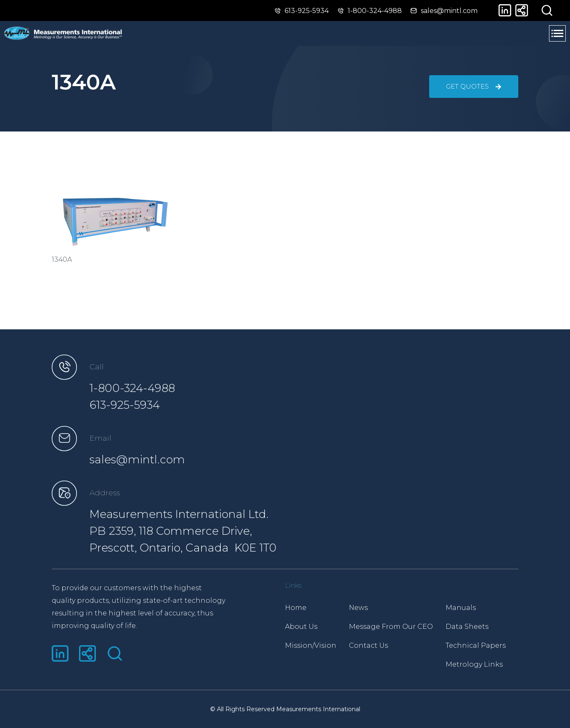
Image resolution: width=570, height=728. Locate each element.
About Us (301, 627)
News (358, 608)
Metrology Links (474, 664)
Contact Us (368, 645)
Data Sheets (467, 627)
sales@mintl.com (137, 460)
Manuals (461, 608)
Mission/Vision (311, 645)
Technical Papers (476, 645)
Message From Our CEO (391, 627)
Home (296, 608)
